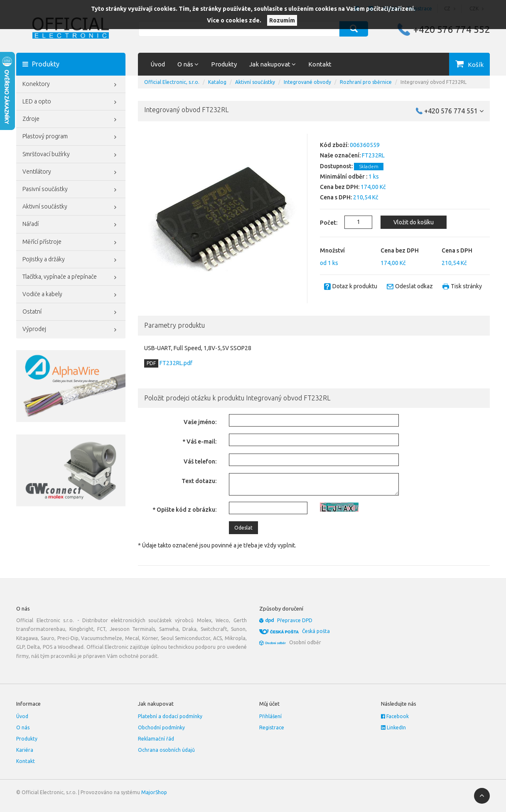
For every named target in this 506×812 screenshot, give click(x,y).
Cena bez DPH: (340, 187)
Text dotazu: (199, 481)
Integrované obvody (307, 82)
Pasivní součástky (71, 190)
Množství (332, 250)
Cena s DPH (457, 250)
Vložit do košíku (414, 222)
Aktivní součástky (71, 207)
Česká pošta (316, 631)
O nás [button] (188, 64)
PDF (151, 363)
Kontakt (320, 64)
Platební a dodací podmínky (170, 716)
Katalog (217, 82)
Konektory (71, 85)
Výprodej (71, 330)
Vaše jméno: (200, 422)
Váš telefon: (200, 461)
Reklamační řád (156, 739)
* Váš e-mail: (199, 442)
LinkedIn (393, 727)
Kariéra (25, 750)
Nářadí (71, 225)
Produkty (224, 64)
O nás (23, 727)
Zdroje (71, 120)
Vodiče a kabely (71, 295)
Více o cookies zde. (234, 20)
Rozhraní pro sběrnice (366, 82)
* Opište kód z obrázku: (184, 510)
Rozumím (282, 20)
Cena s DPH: (336, 197)
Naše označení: (340, 155)
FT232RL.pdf (175, 363)
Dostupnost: (336, 166)
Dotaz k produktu (355, 286)
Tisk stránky (466, 286)
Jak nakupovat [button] (273, 64)
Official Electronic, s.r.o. (172, 82)
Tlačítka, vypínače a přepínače (71, 277)
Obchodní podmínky (161, 727)
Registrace (272, 727)
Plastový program (71, 137)
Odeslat (243, 528)
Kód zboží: (334, 145)
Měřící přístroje (71, 243)
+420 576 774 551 (454, 111)
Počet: (324, 223)
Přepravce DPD (295, 620)
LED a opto (71, 102)
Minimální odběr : (344, 177)
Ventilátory (71, 172)
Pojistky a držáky (71, 260)
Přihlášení (270, 716)
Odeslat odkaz (414, 286)
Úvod (158, 64)
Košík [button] (476, 65)
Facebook (395, 716)
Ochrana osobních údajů (166, 750)
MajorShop (154, 792)
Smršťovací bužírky (71, 155)
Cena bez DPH (400, 250)
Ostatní (71, 312)
